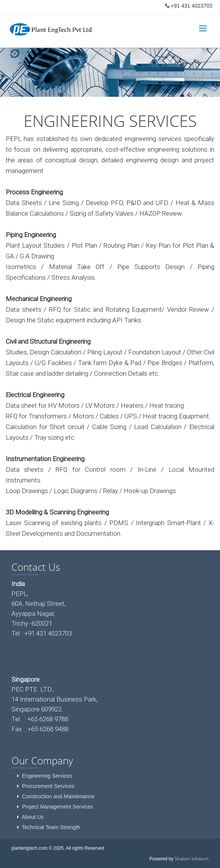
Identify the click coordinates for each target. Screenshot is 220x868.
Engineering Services (47, 776)
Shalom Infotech (192, 859)
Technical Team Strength (51, 827)
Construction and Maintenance (58, 796)
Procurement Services (48, 786)
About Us (33, 817)
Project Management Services (58, 807)
